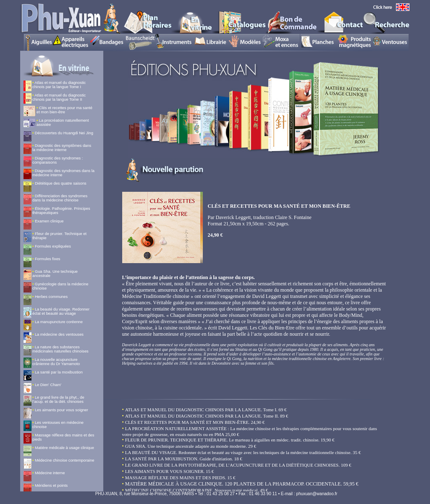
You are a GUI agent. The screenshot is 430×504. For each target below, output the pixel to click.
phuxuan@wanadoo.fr (317, 494)
